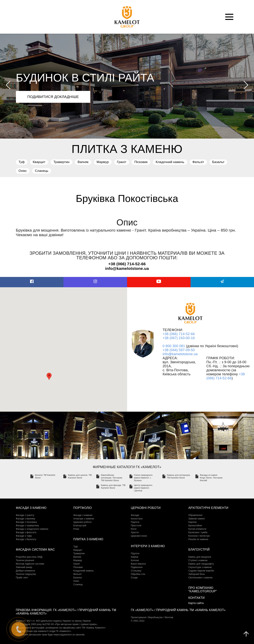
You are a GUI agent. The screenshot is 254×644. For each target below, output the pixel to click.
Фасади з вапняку (26, 519)
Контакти (197, 598)
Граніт (122, 162)
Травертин (62, 162)
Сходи (134, 578)
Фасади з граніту (25, 515)
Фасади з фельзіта (26, 532)
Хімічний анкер (24, 567)
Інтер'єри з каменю (84, 519)
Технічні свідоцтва (26, 574)
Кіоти (134, 529)
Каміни (135, 557)
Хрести (135, 532)
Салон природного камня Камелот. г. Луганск (143, 478)
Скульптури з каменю (200, 567)
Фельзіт (198, 162)
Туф (22, 162)
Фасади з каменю (31, 508)
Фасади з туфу (24, 536)
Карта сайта (196, 603)
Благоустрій (80, 526)
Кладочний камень (170, 162)
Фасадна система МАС (35, 550)
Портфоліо (83, 508)
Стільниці (136, 571)
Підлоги (135, 522)
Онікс (23, 171)
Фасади (135, 515)
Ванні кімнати (138, 564)
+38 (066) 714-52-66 (179, 334)
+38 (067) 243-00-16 (179, 338)
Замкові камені (197, 519)
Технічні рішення (25, 560)
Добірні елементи (25, 571)
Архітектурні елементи (208, 508)
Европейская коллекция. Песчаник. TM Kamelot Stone (112, 478)
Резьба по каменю (198, 539)
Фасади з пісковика (26, 522)
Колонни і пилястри (199, 536)
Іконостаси (137, 519)
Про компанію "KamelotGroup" (203, 590)
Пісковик (141, 162)
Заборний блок (197, 574)
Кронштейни (195, 526)
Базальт (218, 162)
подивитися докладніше (53, 97)
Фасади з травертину (28, 526)
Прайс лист (22, 578)
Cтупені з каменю (198, 560)
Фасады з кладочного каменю (32, 529)
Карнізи (193, 522)
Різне (76, 529)
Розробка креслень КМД (29, 557)
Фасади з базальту (26, 539)
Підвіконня (137, 567)
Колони (135, 560)
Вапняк (83, 162)
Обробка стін (138, 574)
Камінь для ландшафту (201, 564)
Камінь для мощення (200, 557)
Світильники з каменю (201, 578)
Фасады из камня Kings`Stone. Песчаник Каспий (211, 478)
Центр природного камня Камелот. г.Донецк (143, 488)
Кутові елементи (197, 529)
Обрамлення (195, 515)
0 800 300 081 (174, 346)
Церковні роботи (83, 522)
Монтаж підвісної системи (30, 564)
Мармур (103, 162)
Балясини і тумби (198, 532)
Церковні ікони (139, 536)
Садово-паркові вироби (201, 571)
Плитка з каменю (88, 539)
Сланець (42, 171)
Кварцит (39, 162)
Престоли (136, 526)
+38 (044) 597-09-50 (179, 350)
